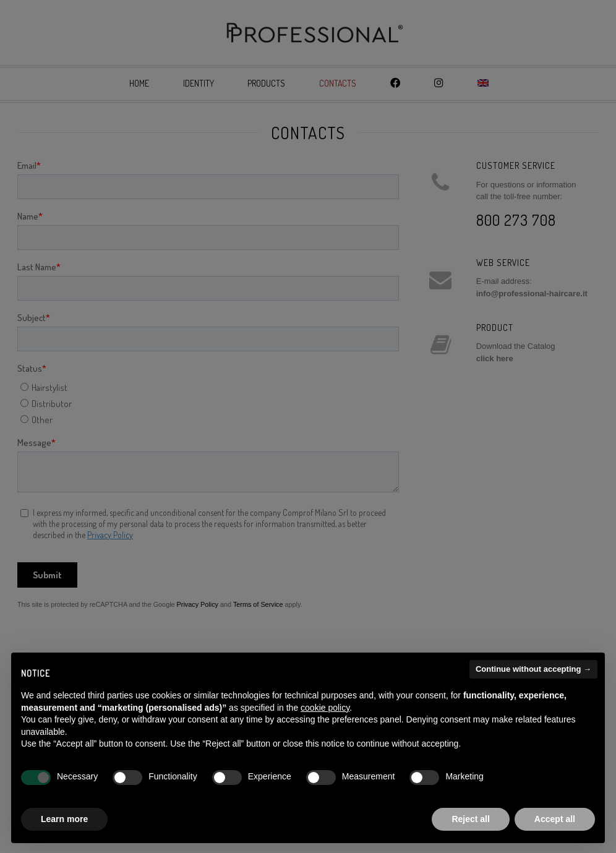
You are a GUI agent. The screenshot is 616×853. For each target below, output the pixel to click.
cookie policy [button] (325, 708)
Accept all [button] (555, 819)
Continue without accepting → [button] (533, 669)
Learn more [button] (64, 819)
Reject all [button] (470, 819)
